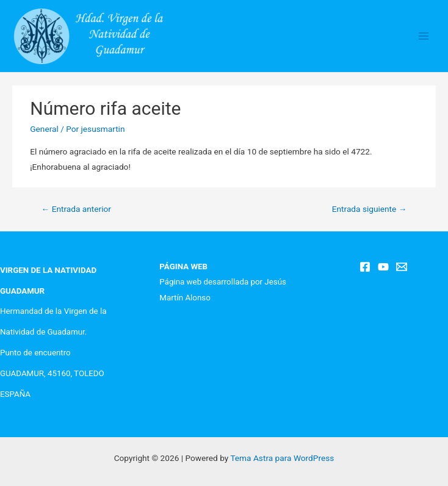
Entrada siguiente (370, 209)
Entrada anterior (76, 209)
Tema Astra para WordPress (282, 458)
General (44, 129)
